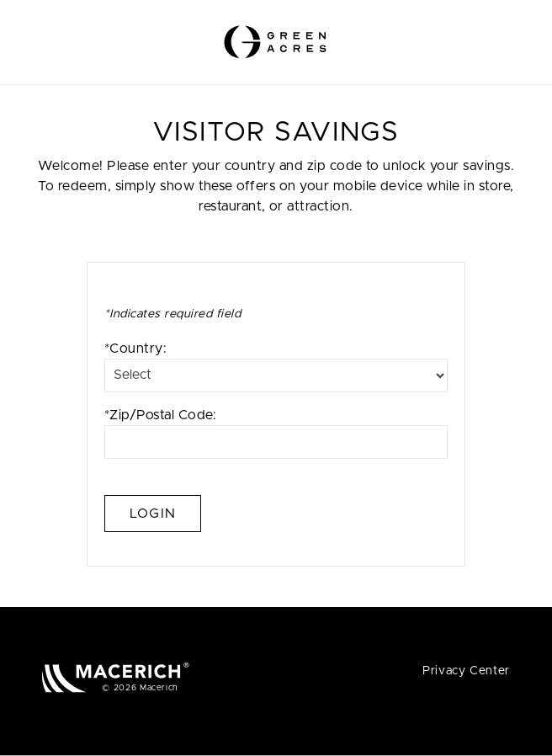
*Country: (276, 367)
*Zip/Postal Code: (276, 434)
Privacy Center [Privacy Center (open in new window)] (466, 671)
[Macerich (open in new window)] (116, 677)
